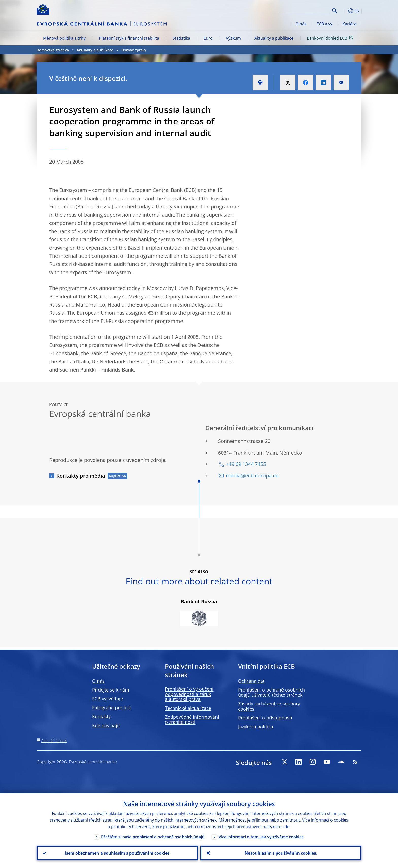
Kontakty (101, 716)
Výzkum (233, 38)
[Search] (305, 10)
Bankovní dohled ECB (331, 38)
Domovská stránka (53, 50)
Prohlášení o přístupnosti (265, 718)
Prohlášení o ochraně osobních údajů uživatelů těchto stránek (271, 692)
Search (334, 11)
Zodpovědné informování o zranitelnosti (192, 719)
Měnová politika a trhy (64, 38)
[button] (344, 11)
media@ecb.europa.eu (252, 476)
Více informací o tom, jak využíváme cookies (261, 837)
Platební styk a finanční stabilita (129, 38)
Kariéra (349, 24)
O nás (301, 24)
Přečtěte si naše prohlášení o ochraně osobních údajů (153, 837)
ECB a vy (324, 24)
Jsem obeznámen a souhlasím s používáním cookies (117, 853)
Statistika (181, 38)
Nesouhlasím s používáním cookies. (281, 853)
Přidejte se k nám (111, 690)
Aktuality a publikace (274, 38)
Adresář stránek (54, 740)
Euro (208, 38)
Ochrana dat (251, 681)
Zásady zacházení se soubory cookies (269, 706)
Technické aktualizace (188, 708)
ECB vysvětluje (107, 699)
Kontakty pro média (81, 476)
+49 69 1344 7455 (246, 464)
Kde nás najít (106, 725)
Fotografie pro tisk (112, 708)
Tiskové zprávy (134, 50)
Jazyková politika (256, 727)
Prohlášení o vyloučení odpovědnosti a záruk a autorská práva (189, 694)
